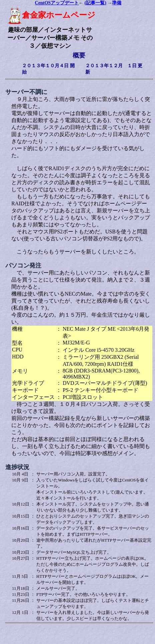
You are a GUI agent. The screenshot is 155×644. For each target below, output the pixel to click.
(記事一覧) (95, 3)
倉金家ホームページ (51, 15)
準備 (117, 3)
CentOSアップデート (57, 3)
